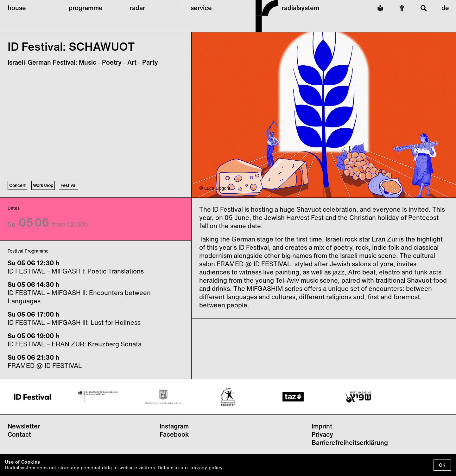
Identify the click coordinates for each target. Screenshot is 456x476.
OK (442, 465)
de (445, 8)
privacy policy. (207, 468)
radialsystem (301, 8)
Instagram (174, 426)
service (201, 8)
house (17, 8)
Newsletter (24, 426)
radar (137, 8)
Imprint (322, 426)
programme (86, 8)
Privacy (322, 434)
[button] (30, 8)
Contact (19, 434)
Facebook (174, 434)
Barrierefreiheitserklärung (350, 443)
